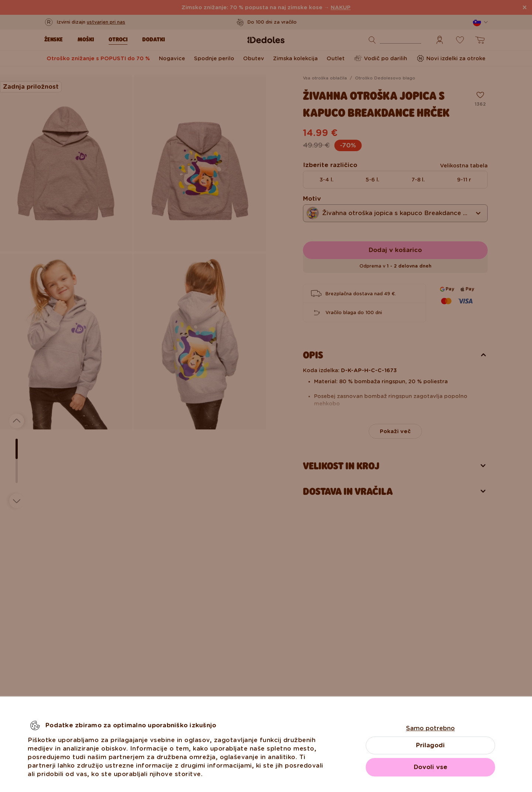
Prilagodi (430, 745)
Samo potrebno (430, 728)
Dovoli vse (431, 767)
